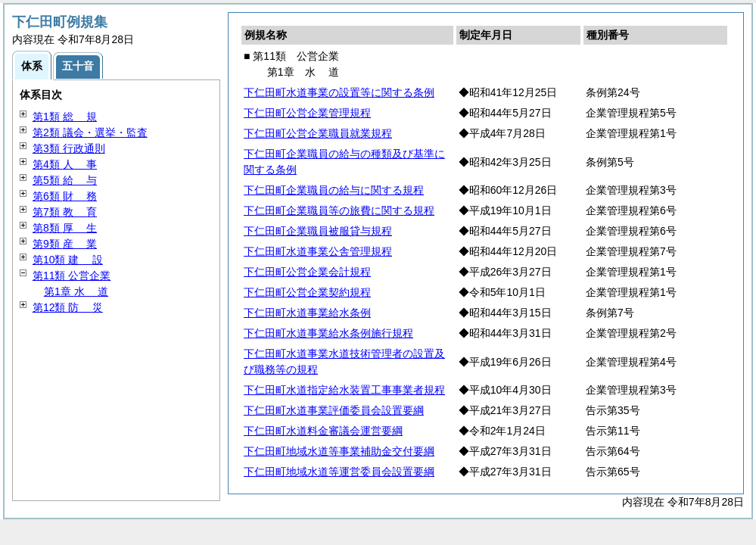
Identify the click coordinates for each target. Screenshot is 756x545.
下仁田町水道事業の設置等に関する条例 (339, 92)
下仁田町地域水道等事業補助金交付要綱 (339, 451)
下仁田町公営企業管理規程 (307, 113)
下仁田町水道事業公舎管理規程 (318, 251)
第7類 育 (65, 212)
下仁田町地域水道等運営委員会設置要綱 (339, 472)
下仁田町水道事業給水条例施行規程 (328, 333)
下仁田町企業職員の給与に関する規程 (334, 190)
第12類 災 (68, 307)
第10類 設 (68, 260)
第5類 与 (65, 180)
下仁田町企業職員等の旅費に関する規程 (339, 210)
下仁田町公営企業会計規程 (307, 272)
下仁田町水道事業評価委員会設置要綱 (334, 410)
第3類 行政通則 (69, 148)
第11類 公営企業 (72, 276)
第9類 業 (65, 244)
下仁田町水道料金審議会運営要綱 (323, 431)
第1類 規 (65, 117)
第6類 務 (65, 196)
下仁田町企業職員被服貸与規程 (318, 231)
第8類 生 (65, 228)
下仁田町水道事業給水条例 (307, 313)
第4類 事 (65, 164)
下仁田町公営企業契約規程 (307, 292)
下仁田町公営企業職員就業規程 (318, 133)
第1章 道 (76, 291)
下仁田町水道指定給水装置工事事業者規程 (344, 390)
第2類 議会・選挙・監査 (90, 132)
